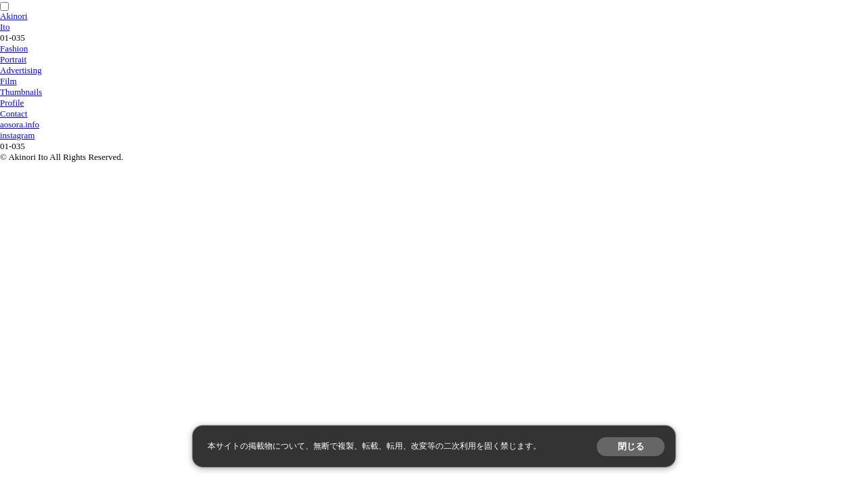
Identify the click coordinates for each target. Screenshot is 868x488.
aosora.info (20, 124)
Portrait (13, 59)
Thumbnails (21, 92)
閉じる (631, 446)
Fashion (14, 48)
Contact (14, 114)
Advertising (21, 70)
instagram (17, 135)
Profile (12, 103)
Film (8, 81)
